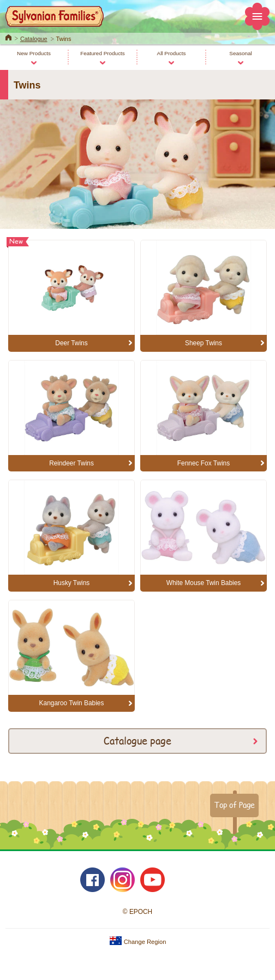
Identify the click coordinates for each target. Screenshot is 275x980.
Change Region (138, 942)
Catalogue (34, 39)
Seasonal (240, 53)
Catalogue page (137, 740)
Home (8, 37)
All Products (172, 53)
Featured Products (103, 53)
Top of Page (234, 805)
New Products (34, 53)
